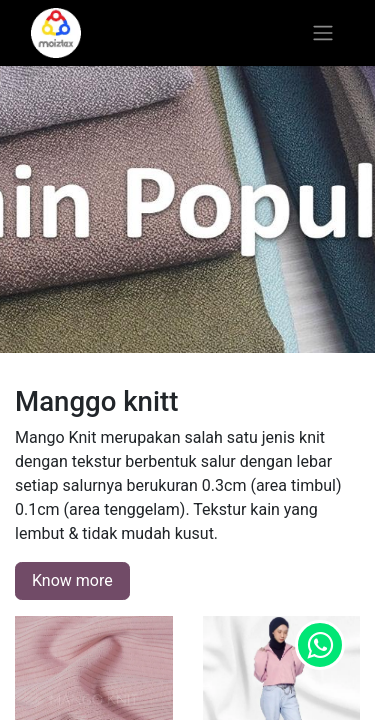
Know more (72, 580)
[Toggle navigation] (323, 33)
